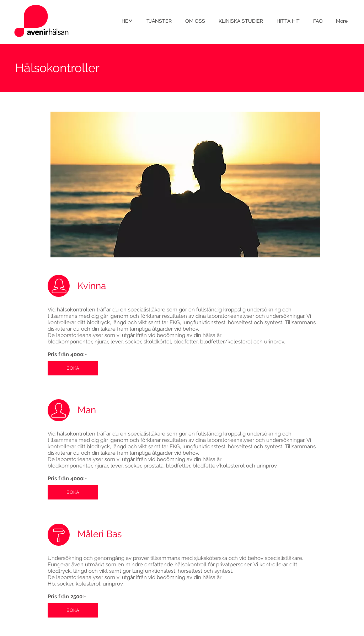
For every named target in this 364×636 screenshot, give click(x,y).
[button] (159, 21)
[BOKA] (73, 368)
